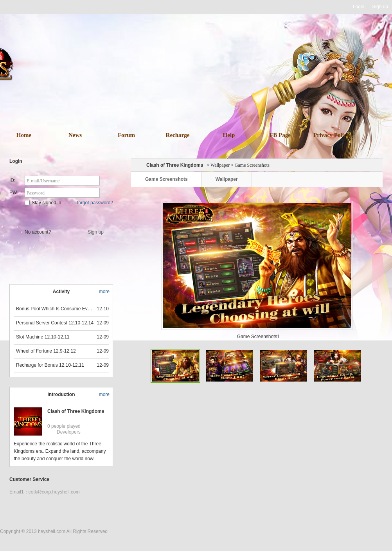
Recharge (178, 135)
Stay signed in (43, 203)
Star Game (62, 216)
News (75, 135)
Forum (126, 135)
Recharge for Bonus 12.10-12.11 (50, 365)
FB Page (280, 135)
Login (359, 7)
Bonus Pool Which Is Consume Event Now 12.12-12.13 (55, 309)
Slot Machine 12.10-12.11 (43, 337)
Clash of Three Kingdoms (76, 411)
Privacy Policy (331, 135)
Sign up (380, 7)
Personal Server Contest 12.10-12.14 (55, 323)
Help (229, 135)
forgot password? (95, 203)
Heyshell (25, 7)
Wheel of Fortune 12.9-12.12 (46, 351)
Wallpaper (220, 165)
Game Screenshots (166, 179)
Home (24, 135)
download (208, 93)
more (104, 292)
